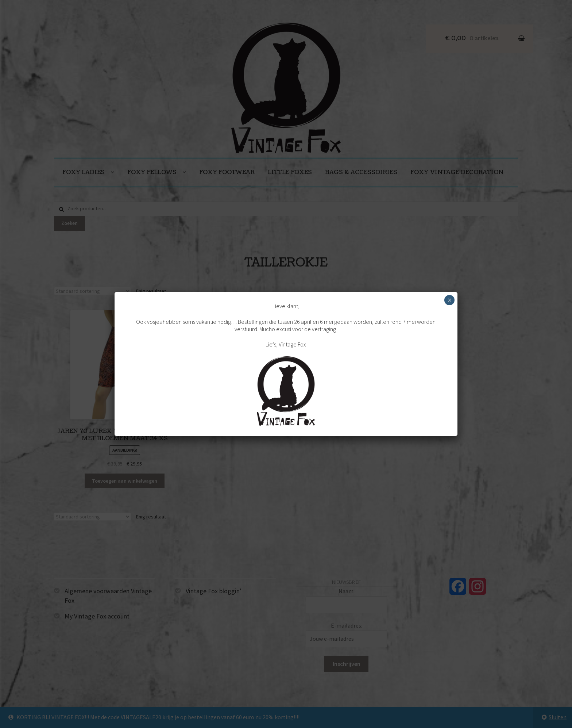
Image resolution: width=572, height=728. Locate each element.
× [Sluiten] (450, 300)
